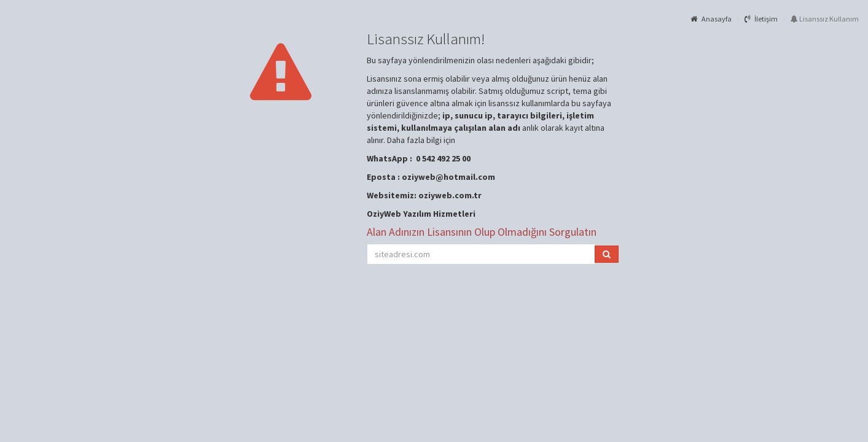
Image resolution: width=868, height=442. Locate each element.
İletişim (761, 19)
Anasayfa (711, 19)
